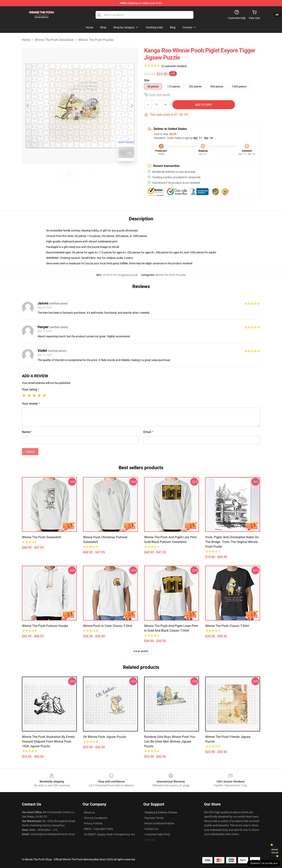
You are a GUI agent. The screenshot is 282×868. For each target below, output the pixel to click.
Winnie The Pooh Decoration (54, 40)
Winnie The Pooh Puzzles (96, 40)
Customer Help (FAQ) (157, 834)
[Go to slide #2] (90, 173)
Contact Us (151, 829)
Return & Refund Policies (159, 823)
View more (141, 651)
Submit (30, 452)
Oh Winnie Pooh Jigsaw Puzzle (104, 737)
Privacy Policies (93, 823)
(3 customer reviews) (174, 66)
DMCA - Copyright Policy (99, 829)
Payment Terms (154, 818)
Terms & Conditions (96, 818)
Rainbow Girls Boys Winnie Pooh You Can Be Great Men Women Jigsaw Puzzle (170, 741)
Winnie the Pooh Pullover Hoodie (45, 626)
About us (89, 812)
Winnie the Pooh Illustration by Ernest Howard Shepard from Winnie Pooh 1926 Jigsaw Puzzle (48, 741)
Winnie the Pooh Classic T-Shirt (227, 626)
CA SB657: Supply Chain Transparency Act (109, 834)
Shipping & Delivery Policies (161, 812)
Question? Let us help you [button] (264, 863)
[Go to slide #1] (70, 173)
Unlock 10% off (275, 851)
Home (26, 40)
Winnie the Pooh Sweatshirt (41, 537)
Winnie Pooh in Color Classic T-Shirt (108, 626)
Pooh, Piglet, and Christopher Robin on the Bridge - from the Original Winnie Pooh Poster (232, 542)
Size (147, 80)
